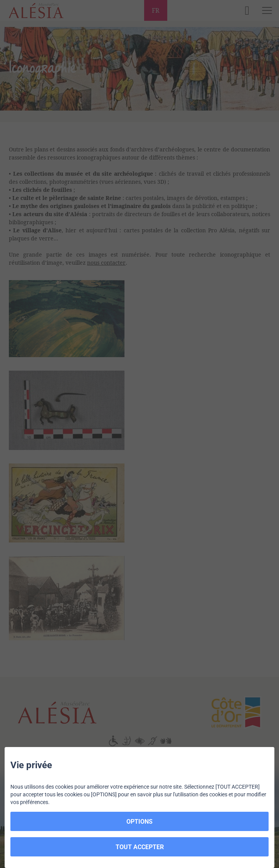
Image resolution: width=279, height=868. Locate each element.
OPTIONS (139, 822)
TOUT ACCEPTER (140, 847)
